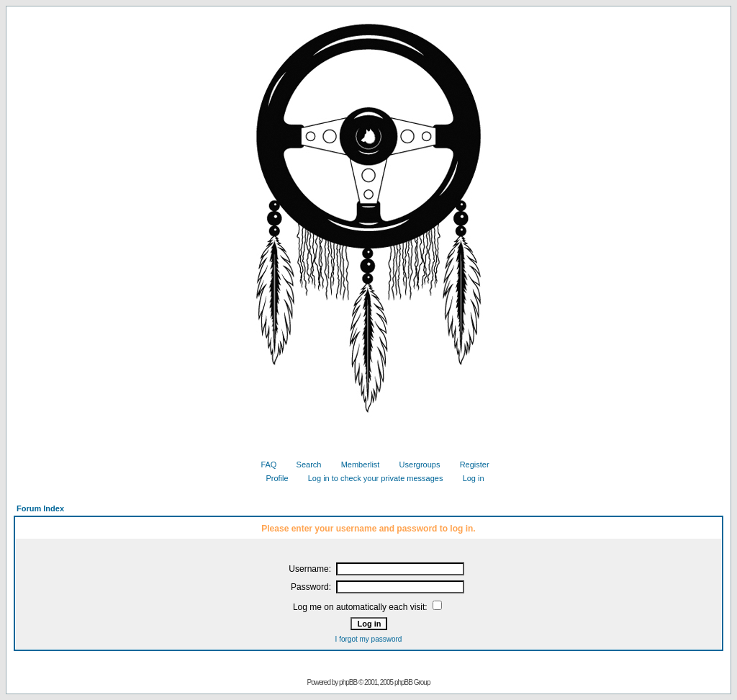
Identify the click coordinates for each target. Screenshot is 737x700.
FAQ (263, 465)
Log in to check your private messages (370, 478)
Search (304, 465)
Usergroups (415, 465)
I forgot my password (369, 639)
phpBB (348, 682)
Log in (468, 478)
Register (469, 465)
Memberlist (355, 465)
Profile (271, 478)
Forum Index (40, 508)
